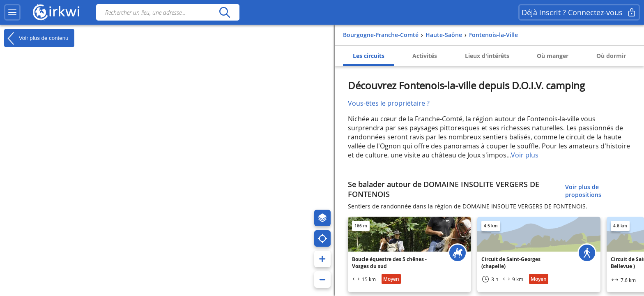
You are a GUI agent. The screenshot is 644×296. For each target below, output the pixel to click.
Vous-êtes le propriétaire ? (389, 103)
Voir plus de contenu (36, 38)
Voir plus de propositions (583, 191)
